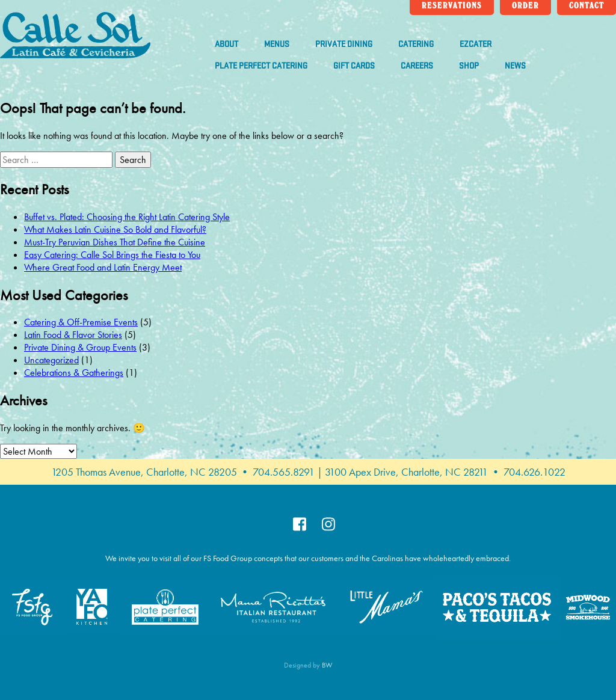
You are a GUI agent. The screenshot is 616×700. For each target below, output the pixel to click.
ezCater (476, 44)
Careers (417, 66)
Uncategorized (51, 360)
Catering (416, 44)
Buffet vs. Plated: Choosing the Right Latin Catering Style (127, 217)
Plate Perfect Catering (261, 66)
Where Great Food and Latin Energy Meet (103, 267)
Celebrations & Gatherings (74, 373)
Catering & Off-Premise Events (81, 322)
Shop (469, 66)
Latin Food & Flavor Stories (73, 335)
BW (327, 665)
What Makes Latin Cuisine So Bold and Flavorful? (115, 229)
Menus (277, 44)
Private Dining (344, 44)
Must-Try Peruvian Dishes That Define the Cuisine (115, 242)
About (226, 44)
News (515, 66)
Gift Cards (354, 66)
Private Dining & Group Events (80, 347)
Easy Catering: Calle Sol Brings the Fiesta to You (112, 255)
